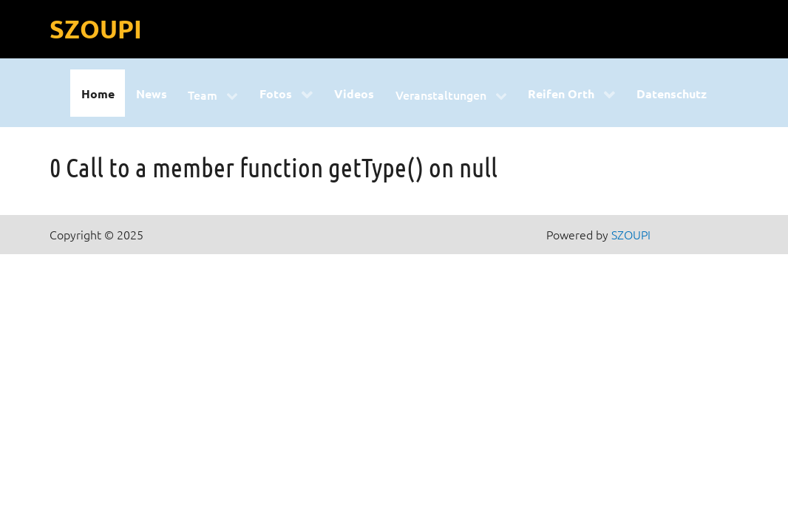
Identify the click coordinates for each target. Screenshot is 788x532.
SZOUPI (96, 28)
